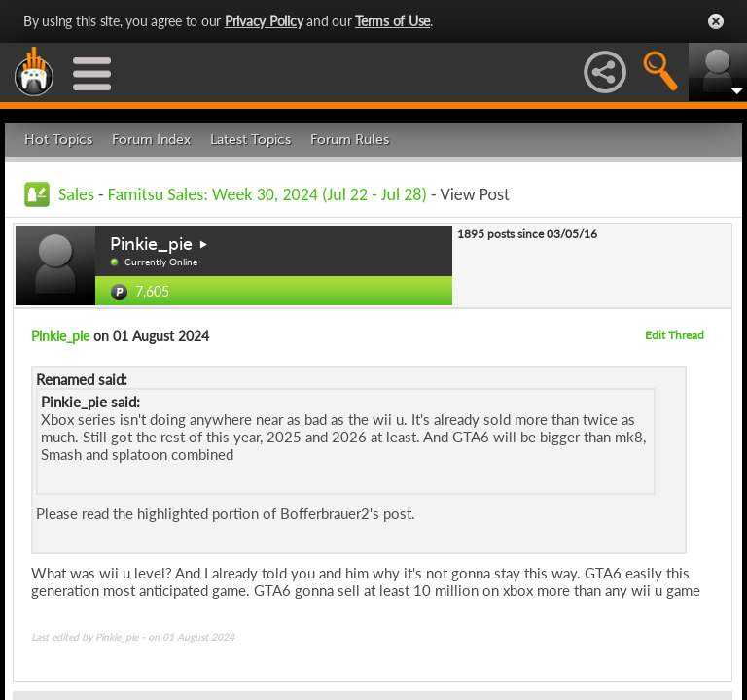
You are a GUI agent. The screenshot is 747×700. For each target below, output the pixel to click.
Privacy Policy (264, 21)
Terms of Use (392, 21)
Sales (76, 194)
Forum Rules (350, 140)
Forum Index (151, 140)
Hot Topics (58, 140)
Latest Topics (250, 140)
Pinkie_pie (151, 244)
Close (716, 21)
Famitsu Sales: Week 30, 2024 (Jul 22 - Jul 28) (267, 194)
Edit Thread (675, 335)
